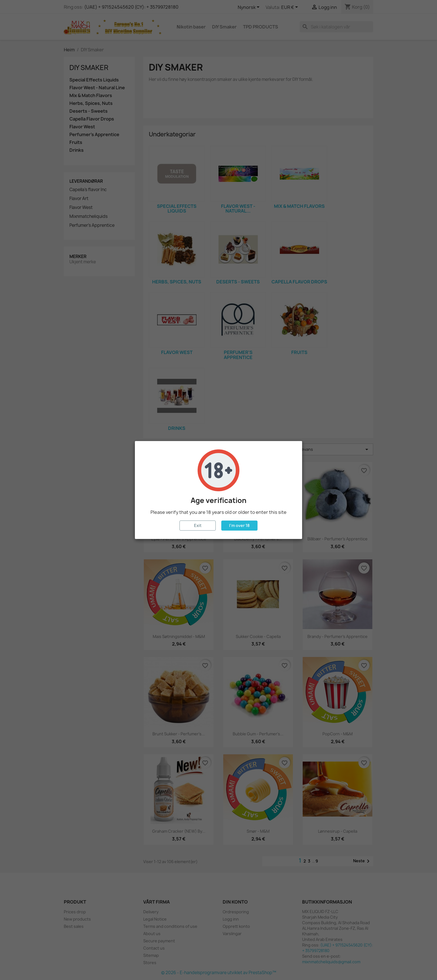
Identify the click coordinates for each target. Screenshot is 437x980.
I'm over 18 (239, 525)
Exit (198, 525)
